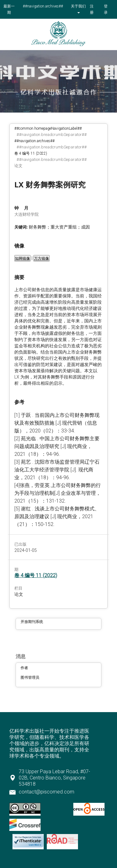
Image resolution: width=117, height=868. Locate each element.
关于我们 (78, 6)
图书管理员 (30, 678)
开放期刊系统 (32, 622)
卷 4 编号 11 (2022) (31, 153)
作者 (24, 668)
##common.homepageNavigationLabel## (48, 128)
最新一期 (9, 9)
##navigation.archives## (43, 6)
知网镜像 (22, 258)
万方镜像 (41, 258)
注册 (92, 9)
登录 (106, 9)
